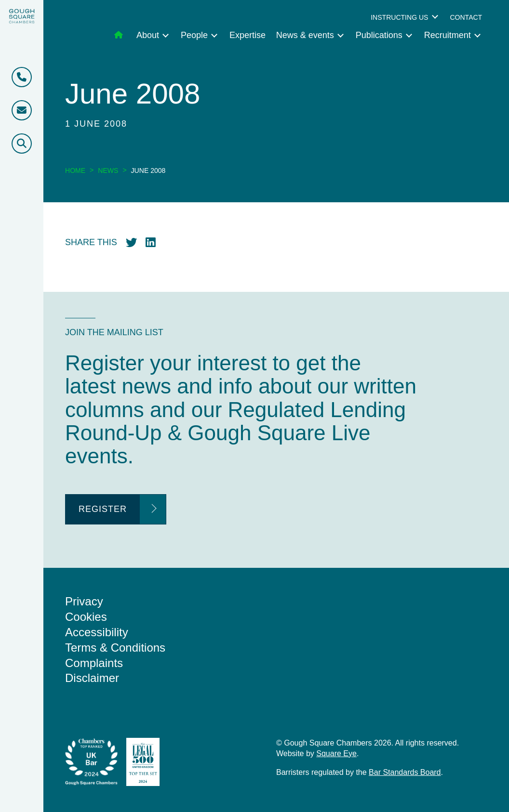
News (108, 170)
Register (103, 509)
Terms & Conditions (115, 648)
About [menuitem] (148, 35)
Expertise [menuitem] (248, 35)
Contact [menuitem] (466, 17)
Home (75, 170)
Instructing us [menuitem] (399, 17)
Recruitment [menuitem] (448, 35)
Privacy (84, 601)
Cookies (86, 617)
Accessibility (97, 632)
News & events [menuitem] (305, 35)
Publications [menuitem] (379, 35)
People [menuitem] (194, 35)
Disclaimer (92, 678)
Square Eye (336, 753)
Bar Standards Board (405, 772)
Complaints (94, 663)
